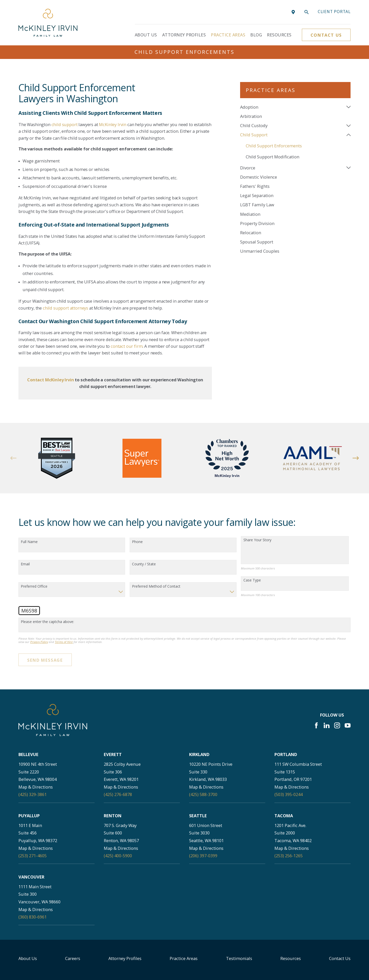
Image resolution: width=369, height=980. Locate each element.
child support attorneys (65, 308)
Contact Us (326, 35)
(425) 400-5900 (118, 856)
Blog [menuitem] (256, 35)
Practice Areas (184, 958)
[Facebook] (316, 725)
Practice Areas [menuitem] (228, 35)
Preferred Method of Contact (156, 586)
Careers (73, 958)
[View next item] (356, 458)
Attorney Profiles (125, 958)
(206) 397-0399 (203, 856)
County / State (144, 564)
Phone (137, 542)
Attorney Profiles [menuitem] (184, 35)
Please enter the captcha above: (47, 622)
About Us (28, 958)
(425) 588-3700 (203, 794)
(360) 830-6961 (33, 917)
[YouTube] (348, 725)
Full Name (29, 542)
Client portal (334, 12)
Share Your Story (257, 540)
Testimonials (239, 958)
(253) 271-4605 (33, 856)
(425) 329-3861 (33, 794)
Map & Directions (36, 787)
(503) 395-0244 (289, 794)
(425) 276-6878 (118, 794)
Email (25, 564)
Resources (291, 958)
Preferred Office (34, 586)
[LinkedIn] (327, 725)
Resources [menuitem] (279, 35)
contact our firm (127, 346)
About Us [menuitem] (146, 35)
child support (65, 124)
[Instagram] (337, 725)
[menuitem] (292, 107)
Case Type (252, 580)
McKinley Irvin (113, 124)
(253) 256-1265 (289, 856)
